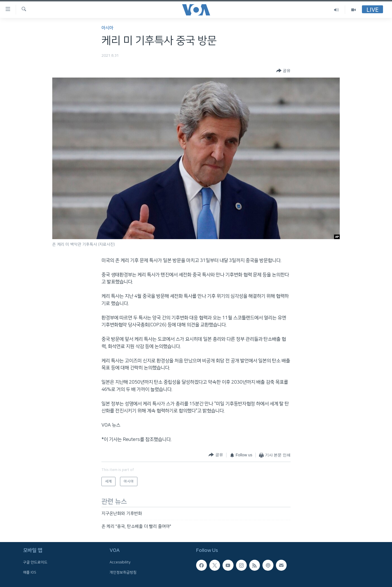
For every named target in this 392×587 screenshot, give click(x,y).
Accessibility (120, 563)
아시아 (107, 28)
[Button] (283, 71)
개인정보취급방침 (123, 572)
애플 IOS (30, 572)
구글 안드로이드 (35, 563)
